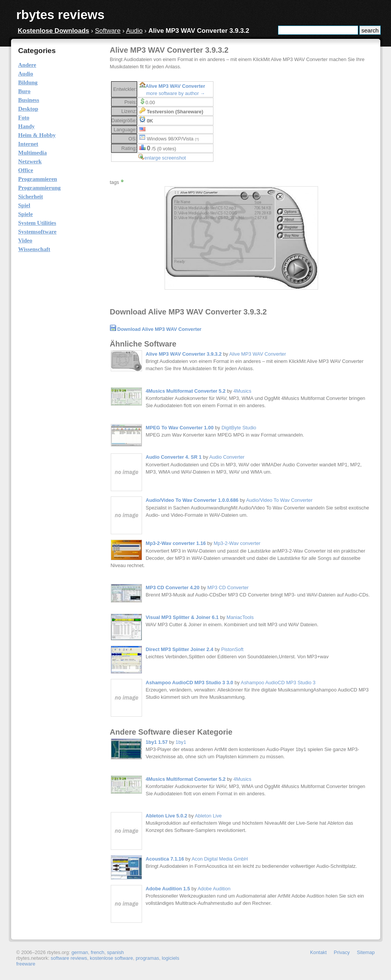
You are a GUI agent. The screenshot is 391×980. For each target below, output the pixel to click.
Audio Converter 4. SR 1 (174, 457)
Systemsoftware (38, 232)
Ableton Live (208, 816)
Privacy (342, 952)
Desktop (28, 109)
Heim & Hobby (37, 135)
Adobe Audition (214, 889)
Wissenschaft (34, 249)
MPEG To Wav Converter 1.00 (180, 428)
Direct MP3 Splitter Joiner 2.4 (180, 649)
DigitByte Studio (239, 428)
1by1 (181, 742)
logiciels (171, 958)
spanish (115, 952)
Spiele (26, 214)
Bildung (28, 82)
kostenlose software (111, 958)
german (80, 952)
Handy (27, 126)
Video (25, 240)
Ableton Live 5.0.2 (167, 816)
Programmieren (38, 179)
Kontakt (318, 952)
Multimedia (33, 153)
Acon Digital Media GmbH (220, 859)
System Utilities (37, 223)
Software (108, 31)
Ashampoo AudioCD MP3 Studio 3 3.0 (190, 683)
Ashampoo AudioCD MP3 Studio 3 (278, 683)
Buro (24, 91)
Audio (134, 31)
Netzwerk (30, 161)
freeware (26, 964)
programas (147, 958)
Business (29, 100)
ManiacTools (240, 617)
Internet (28, 144)
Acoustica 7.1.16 (165, 859)
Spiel (24, 205)
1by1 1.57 (157, 742)
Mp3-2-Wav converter (237, 543)
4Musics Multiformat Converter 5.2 (186, 391)
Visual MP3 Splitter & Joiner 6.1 (182, 617)
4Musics (242, 391)
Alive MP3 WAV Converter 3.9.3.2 (184, 354)
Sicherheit (31, 197)
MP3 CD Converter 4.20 (173, 588)
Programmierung (40, 188)
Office (26, 170)
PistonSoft (232, 649)
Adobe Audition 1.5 (168, 889)
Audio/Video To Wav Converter (279, 500)
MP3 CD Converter (228, 588)
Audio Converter (227, 457)
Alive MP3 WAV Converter (175, 86)
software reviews (69, 958)
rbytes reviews (61, 15)
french (98, 952)
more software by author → (176, 93)
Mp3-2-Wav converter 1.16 (176, 543)
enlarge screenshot (165, 158)
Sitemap (366, 952)
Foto (24, 118)
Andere (27, 65)
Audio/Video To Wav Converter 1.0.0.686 (192, 500)
